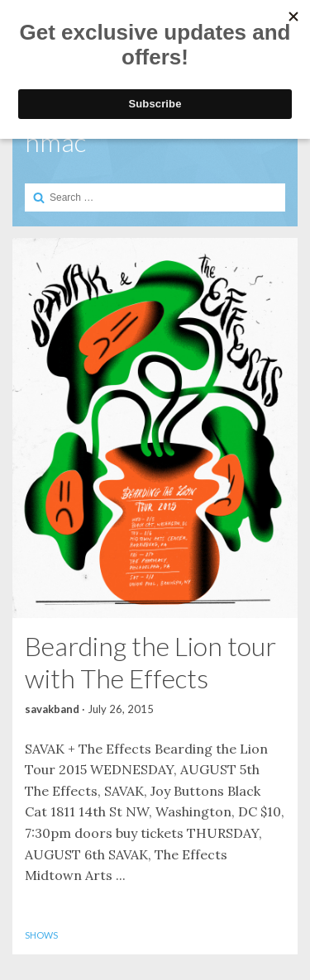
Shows (41, 935)
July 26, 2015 (121, 709)
